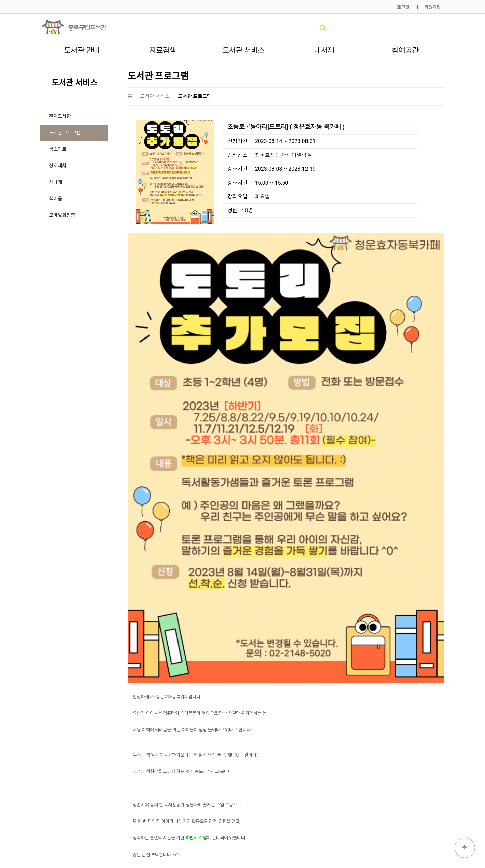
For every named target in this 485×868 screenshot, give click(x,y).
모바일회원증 (62, 215)
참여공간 (405, 50)
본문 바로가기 (0, 0)
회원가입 (432, 7)
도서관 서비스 (243, 50)
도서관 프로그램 (65, 133)
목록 (433, 725)
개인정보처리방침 (353, 847)
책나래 (55, 182)
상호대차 (58, 166)
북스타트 (58, 149)
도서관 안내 (82, 50)
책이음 (55, 199)
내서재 (324, 50)
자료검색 (163, 50)
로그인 (403, 7)
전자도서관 (60, 116)
